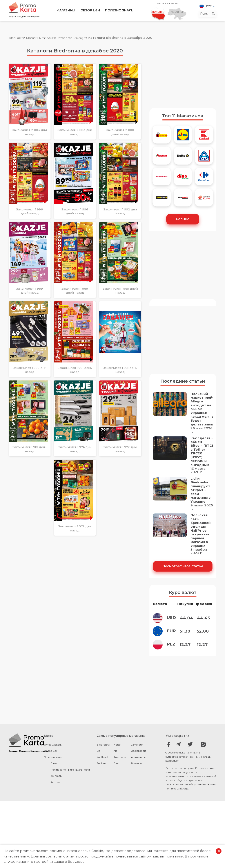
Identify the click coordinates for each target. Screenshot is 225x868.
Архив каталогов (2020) (72, 38)
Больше (183, 220)
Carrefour (137, 757)
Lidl (99, 764)
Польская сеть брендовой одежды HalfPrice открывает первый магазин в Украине (201, 543)
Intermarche (138, 770)
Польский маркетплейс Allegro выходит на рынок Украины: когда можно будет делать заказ (203, 411)
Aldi (116, 764)
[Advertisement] (183, 74)
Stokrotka (137, 776)
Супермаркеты (54, 757)
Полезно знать (119, 11)
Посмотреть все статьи (183, 579)
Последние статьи (183, 382)
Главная (16, 38)
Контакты (56, 789)
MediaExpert (138, 764)
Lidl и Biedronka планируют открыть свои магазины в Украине (201, 502)
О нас (54, 776)
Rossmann (120, 770)
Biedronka (103, 757)
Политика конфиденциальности (70, 782)
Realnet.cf (172, 774)
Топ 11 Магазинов (183, 116)
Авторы (55, 795)
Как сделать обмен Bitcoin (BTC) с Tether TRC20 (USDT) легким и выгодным (200, 458)
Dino (117, 776)
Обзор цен (90, 11)
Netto (117, 757)
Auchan (101, 776)
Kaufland (102, 770)
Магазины (66, 11)
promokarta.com (205, 797)
